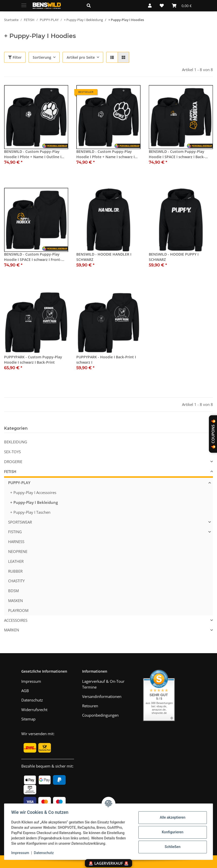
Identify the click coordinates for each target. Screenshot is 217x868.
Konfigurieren (171, 832)
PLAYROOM (18, 610)
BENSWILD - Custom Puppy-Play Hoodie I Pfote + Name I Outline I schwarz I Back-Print (33, 154)
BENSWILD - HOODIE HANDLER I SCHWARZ (104, 257)
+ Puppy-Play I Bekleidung (34, 502)
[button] (111, 6)
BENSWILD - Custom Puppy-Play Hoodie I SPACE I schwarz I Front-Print (33, 257)
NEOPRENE (18, 551)
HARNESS (16, 542)
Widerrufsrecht (34, 710)
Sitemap (28, 719)
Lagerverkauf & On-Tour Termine (103, 684)
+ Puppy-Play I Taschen (30, 512)
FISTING (15, 532)
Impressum (21, 853)
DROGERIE (13, 462)
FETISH (10, 471)
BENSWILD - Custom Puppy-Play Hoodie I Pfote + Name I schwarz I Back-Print (105, 154)
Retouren (90, 706)
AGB (25, 691)
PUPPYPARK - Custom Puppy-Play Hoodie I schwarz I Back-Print (33, 359)
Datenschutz (45, 853)
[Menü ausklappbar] (24, 3)
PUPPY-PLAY (19, 483)
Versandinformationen (102, 696)
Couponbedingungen (100, 715)
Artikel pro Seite (81, 57)
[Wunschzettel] (162, 6)
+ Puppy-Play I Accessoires (33, 492)
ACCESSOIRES (16, 620)
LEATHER (16, 561)
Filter (15, 57)
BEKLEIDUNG (16, 442)
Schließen (171, 847)
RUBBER (15, 571)
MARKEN (12, 630)
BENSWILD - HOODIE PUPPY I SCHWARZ (174, 257)
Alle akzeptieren (171, 817)
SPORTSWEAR (20, 522)
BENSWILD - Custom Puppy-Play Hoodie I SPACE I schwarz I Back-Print (177, 154)
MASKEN (15, 601)
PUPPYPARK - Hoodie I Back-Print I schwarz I (106, 359)
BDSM (13, 591)
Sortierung (42, 57)
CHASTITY (16, 581)
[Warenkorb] (182, 6)
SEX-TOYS (12, 452)
